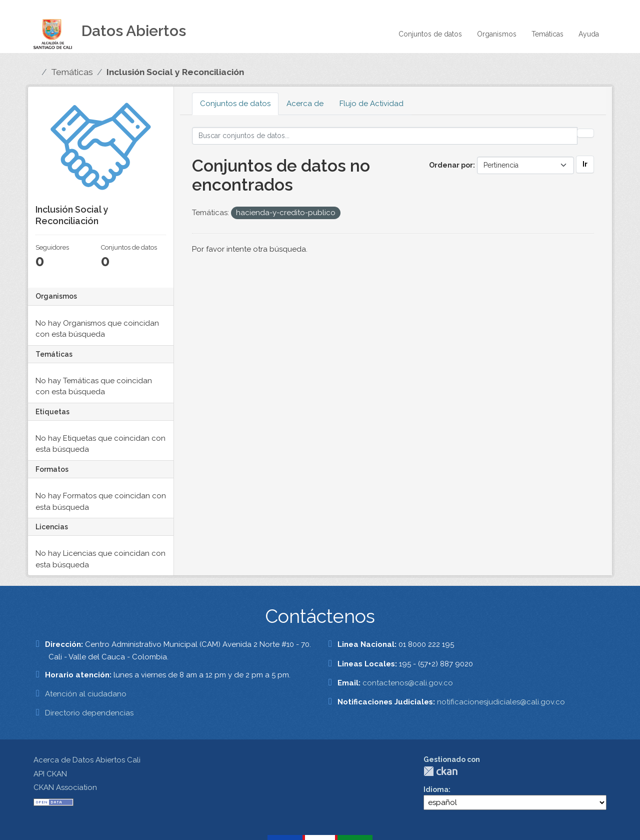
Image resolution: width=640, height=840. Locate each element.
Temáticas (547, 34)
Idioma (436, 789)
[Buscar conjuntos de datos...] (385, 136)
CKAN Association (65, 787)
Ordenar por (451, 165)
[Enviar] (585, 133)
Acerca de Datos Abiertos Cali (87, 760)
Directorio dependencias (89, 713)
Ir (585, 164)
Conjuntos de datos (430, 34)
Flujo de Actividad (371, 104)
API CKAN (50, 774)
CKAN (440, 771)
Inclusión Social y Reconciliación (175, 72)
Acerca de (305, 104)
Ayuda (589, 34)
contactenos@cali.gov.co (408, 683)
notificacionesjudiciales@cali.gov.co (501, 702)
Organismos (497, 34)
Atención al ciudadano (86, 694)
